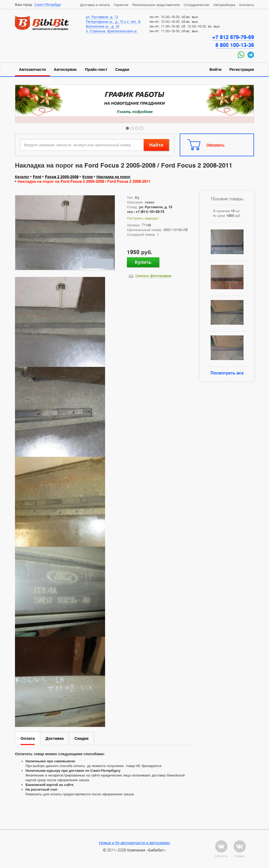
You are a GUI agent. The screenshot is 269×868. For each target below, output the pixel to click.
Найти (156, 145)
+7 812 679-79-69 (233, 37)
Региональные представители (156, 5)
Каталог (22, 177)
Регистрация (242, 69)
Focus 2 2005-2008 (62, 177)
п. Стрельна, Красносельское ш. (112, 31)
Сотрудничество (196, 5)
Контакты (247, 5)
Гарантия (121, 5)
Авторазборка (224, 5)
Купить (143, 262)
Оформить (216, 145)
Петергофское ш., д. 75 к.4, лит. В (113, 22)
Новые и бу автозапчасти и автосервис (135, 843)
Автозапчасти (32, 69)
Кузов (87, 177)
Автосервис (66, 69)
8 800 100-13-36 (235, 45)
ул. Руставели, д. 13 (102, 17)
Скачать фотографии (153, 276)
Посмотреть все (227, 373)
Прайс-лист (96, 69)
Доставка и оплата (95, 5)
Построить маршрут (143, 218)
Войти (215, 69)
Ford (37, 177)
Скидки (122, 69)
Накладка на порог (113, 177)
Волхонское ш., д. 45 (103, 26)
